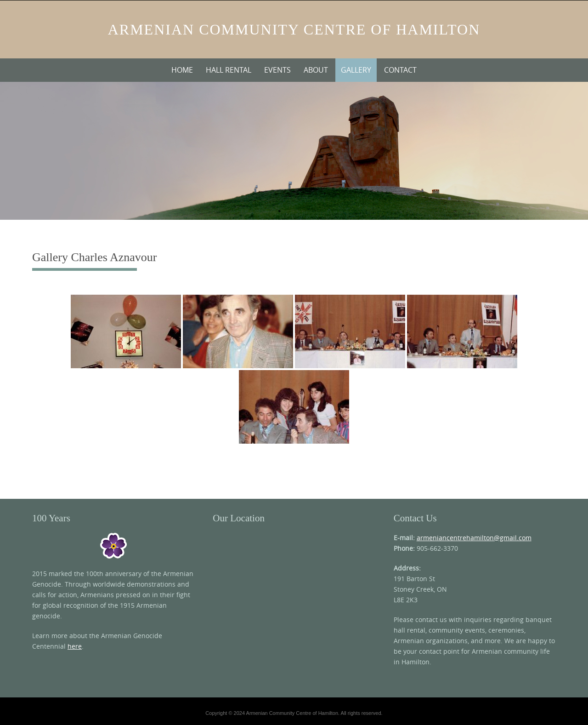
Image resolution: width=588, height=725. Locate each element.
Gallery (356, 70)
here (75, 646)
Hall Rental (229, 70)
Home (182, 70)
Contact (400, 70)
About (316, 70)
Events (277, 70)
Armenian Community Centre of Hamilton (294, 29)
